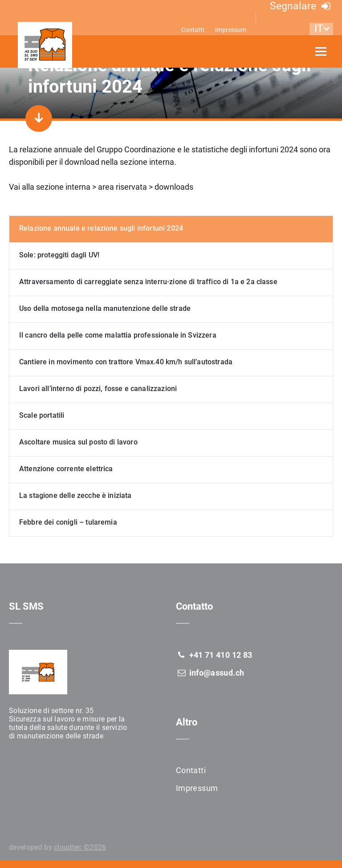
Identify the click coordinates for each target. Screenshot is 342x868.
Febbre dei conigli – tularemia (68, 522)
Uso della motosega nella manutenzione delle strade (105, 308)
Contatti (193, 30)
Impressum (231, 30)
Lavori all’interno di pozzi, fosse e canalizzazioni (98, 389)
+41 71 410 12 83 (214, 655)
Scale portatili (42, 415)
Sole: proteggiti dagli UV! (59, 255)
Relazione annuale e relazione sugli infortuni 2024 (101, 228)
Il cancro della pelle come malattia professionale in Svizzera (118, 335)
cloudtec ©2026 (80, 847)
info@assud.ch (210, 673)
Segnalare (301, 6)
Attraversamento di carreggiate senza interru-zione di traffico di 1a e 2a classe (148, 282)
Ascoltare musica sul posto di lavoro (78, 442)
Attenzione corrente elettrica (66, 469)
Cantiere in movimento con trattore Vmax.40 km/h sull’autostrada (126, 362)
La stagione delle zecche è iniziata (75, 495)
